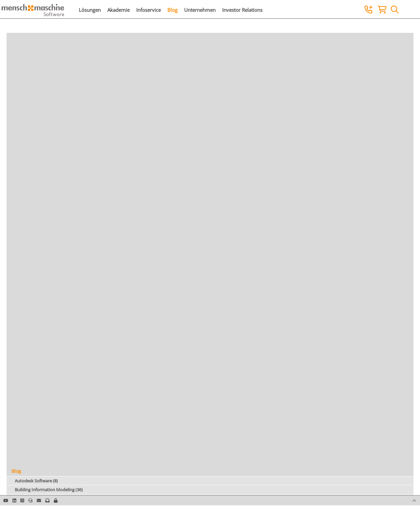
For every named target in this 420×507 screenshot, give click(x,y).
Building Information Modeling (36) (49, 490)
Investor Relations (242, 10)
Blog (172, 10)
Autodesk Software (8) (36, 481)
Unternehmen (200, 10)
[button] (56, 500)
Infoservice (148, 10)
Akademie (118, 10)
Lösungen (90, 10)
